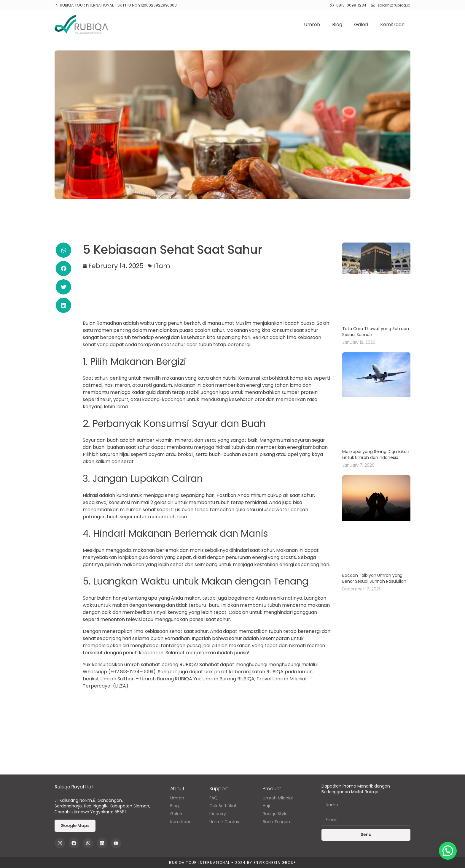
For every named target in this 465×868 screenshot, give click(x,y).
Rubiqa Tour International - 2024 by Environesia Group (232, 863)
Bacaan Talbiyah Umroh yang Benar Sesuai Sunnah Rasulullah (374, 578)
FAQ (214, 798)
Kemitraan (392, 24)
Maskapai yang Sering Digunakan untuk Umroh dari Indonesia (376, 454)
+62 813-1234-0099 (132, 672)
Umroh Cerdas (224, 822)
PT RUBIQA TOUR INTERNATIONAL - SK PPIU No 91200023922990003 (116, 5)
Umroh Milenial (278, 798)
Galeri (361, 24)
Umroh (312, 24)
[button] (63, 250)
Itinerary (218, 814)
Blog (337, 24)
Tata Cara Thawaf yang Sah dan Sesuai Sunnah (376, 332)
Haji (266, 806)
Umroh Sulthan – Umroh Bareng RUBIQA (146, 679)
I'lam (162, 266)
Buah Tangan (276, 822)
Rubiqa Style (275, 814)
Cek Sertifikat (223, 806)
